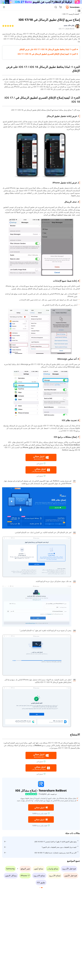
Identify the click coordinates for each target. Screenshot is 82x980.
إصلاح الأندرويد (55, 876)
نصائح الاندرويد (39, 876)
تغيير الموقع (25, 869)
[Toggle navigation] (5, 7)
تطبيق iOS (41, 882)
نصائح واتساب (53, 869)
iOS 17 (61, 29)
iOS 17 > (65, 14)
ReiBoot (38, 745)
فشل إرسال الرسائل (39, 36)
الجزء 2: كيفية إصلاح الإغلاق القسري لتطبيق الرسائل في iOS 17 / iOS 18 (47, 54)
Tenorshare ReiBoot (72, 445)
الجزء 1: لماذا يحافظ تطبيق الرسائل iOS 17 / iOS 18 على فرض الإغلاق (48, 49)
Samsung (10, 869)
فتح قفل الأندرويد (69, 869)
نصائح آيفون (39, 869)
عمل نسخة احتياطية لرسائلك (61, 215)
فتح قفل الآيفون (71, 876)
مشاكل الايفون (11, 876)
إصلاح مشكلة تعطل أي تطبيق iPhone (36, 447)
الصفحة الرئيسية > (73, 14)
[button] (42, 888)
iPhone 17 (25, 876)
